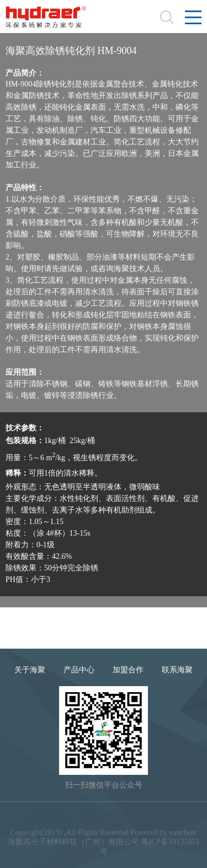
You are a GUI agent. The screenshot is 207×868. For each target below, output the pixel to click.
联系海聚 (177, 670)
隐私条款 (123, 818)
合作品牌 (161, 818)
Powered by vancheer (164, 832)
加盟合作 (128, 670)
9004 (30, 630)
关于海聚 (30, 670)
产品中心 (79, 670)
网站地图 (84, 818)
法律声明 (46, 818)
